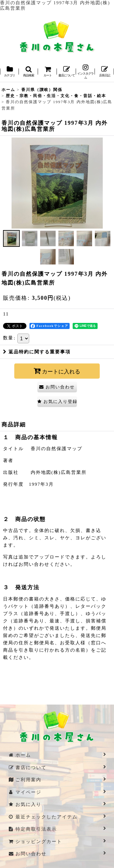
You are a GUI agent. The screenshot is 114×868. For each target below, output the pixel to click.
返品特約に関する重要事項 (37, 352)
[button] (28, 72)
